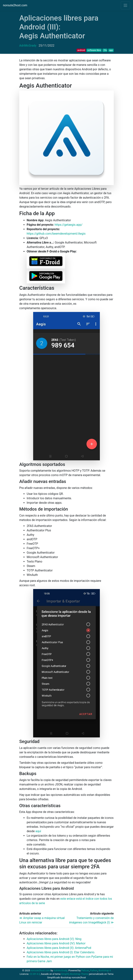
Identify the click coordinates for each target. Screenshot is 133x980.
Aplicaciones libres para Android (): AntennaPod (59, 948)
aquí (38, 831)
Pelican (85, 970)
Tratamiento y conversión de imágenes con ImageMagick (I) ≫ (91, 920)
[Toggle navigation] (125, 5)
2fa (105, 50)
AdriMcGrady (28, 46)
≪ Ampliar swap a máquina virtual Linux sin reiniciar (42, 920)
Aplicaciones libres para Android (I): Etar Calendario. (61, 952)
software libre (94, 50)
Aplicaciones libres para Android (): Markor (56, 943)
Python (94, 970)
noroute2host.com (15, 5)
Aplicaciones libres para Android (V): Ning (54, 939)
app (111, 50)
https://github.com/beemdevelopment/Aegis (56, 234)
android (81, 50)
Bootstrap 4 (105, 970)
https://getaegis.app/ (69, 225)
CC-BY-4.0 (35, 974)
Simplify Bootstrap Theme (75, 974)
